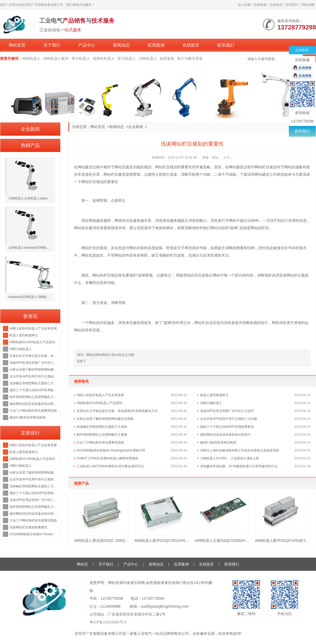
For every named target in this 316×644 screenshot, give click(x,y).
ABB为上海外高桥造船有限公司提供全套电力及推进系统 (240, 450)
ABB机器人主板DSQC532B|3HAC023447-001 (222, 540)
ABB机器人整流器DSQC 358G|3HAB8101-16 (102, 540)
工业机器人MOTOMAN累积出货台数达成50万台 (110, 466)
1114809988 (110, 606)
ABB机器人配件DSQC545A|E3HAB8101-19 (282, 540)
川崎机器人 (148, 58)
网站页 (82, 564)
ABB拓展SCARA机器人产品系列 (99, 403)
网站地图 (308, 5)
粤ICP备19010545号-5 (108, 622)
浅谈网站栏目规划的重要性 (28, 527)
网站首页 (17, 45)
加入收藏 (244, 5)
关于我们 (52, 45)
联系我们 (292, 5)
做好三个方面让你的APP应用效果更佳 (227, 427)
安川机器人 (127, 58)
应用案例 (156, 45)
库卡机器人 (81, 58)
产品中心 (87, 45)
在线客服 (260, 5)
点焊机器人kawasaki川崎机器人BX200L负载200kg (32, 248)
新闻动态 (121, 45)
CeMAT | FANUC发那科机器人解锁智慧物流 (107, 458)
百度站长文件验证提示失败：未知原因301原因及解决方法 (117, 411)
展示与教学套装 (190, 58)
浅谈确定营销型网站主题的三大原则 (102, 427)
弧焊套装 (167, 58)
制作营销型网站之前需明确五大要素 (102, 435)
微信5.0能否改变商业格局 (218, 443)
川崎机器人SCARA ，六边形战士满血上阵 (230, 458)
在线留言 (276, 5)
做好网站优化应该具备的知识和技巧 (225, 435)
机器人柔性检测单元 (214, 395)
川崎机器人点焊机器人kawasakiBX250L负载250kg (32, 198)
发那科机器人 (104, 58)
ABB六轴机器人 (211, 403)
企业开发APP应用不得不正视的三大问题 (229, 419)
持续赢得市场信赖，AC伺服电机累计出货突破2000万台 (239, 466)
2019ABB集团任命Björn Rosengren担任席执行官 (111, 450)
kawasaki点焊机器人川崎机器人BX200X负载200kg (32, 297)
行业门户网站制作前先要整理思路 (100, 443)
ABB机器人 (31, 58)
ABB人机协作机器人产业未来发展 (100, 395)
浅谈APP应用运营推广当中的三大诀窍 (227, 411)
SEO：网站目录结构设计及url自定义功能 (105, 355)
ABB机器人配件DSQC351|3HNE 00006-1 (162, 540)
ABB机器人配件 (56, 58)
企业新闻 (136, 127)
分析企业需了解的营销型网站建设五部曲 (105, 419)
